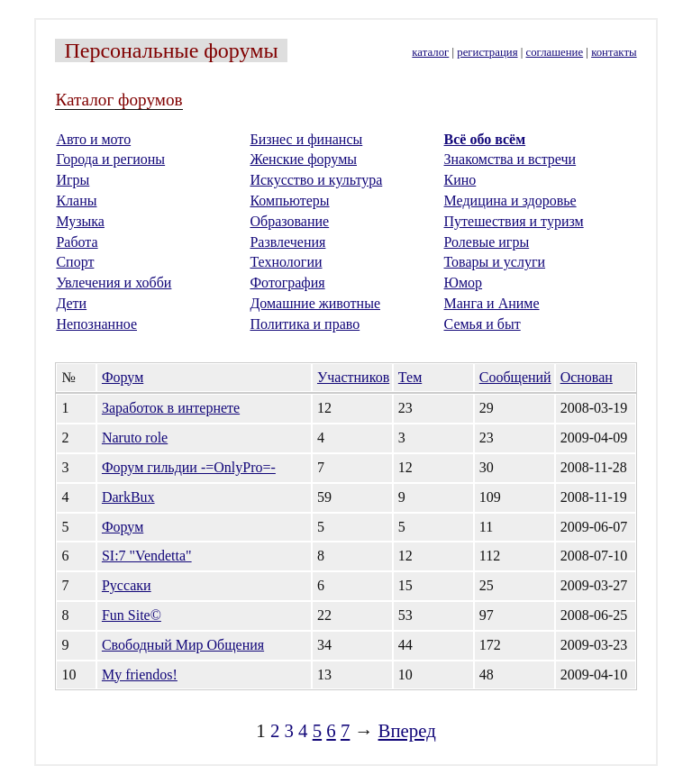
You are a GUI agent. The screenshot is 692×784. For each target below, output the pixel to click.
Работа (77, 242)
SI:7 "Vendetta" (147, 556)
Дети (71, 303)
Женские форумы (303, 159)
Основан (587, 377)
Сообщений (515, 377)
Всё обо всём (485, 139)
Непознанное (96, 324)
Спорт (75, 262)
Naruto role (135, 438)
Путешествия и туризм (514, 221)
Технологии (286, 262)
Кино (460, 180)
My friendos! (140, 675)
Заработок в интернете (171, 408)
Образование (289, 221)
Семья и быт (483, 324)
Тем (410, 377)
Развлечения (287, 242)
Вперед (407, 730)
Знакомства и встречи (510, 159)
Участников (353, 377)
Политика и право (305, 324)
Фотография (287, 283)
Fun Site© (132, 615)
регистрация (487, 52)
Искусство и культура (316, 180)
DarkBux (128, 497)
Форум (123, 377)
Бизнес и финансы (306, 139)
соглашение (555, 52)
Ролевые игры (487, 242)
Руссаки (127, 585)
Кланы (76, 201)
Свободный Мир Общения (183, 645)
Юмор (464, 283)
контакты (614, 52)
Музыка (80, 221)
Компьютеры (289, 201)
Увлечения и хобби (114, 283)
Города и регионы (110, 159)
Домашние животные (315, 303)
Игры (73, 180)
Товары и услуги (495, 262)
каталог (430, 52)
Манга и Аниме (492, 303)
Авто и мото (93, 139)
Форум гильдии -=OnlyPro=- (189, 467)
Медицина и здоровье (510, 201)
